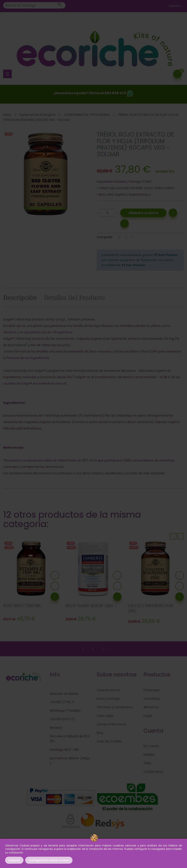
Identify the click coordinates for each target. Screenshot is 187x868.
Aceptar (14, 860)
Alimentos (151, 707)
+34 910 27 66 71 (62, 702)
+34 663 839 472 (62, 719)
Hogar (148, 716)
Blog (100, 733)
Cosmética (152, 699)
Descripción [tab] (20, 297)
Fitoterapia (151, 690)
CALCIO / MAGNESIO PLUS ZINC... (150, 608)
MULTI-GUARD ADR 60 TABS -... (92, 606)
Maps (86, 758)
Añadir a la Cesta (143, 213)
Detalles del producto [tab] (74, 297)
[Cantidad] (107, 213)
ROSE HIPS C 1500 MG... (23, 606)
